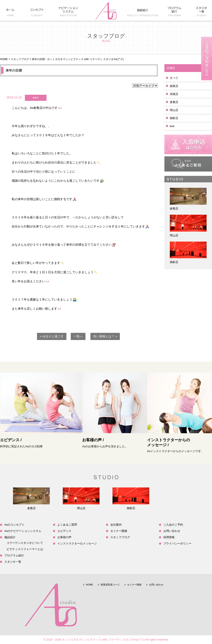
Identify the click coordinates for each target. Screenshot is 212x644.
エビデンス (64, 531)
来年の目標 (14, 70)
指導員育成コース (110, 585)
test (172, 126)
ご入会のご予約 (173, 525)
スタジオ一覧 (13, 562)
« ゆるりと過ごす (52, 336)
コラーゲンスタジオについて (25, 543)
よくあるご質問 (67, 525)
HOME (4, 59)
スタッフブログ (20, 59)
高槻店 (174, 94)
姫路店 (174, 86)
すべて (174, 78)
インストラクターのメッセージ (77, 543)
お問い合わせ (172, 531)
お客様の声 (64, 537)
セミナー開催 (119, 531)
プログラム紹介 (14, 555)
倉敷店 (174, 102)
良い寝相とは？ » (105, 336)
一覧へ (78, 336)
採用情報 (169, 537)
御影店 (174, 118)
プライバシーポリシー (177, 543)
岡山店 (174, 110)
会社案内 (116, 525)
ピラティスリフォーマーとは (25, 549)
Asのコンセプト (14, 525)
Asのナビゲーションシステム (23, 531)
